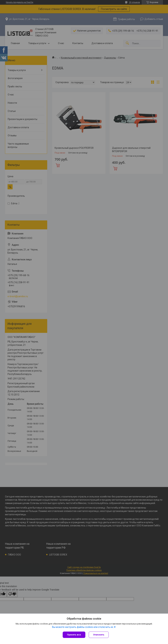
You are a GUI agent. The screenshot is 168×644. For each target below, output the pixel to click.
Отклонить (99, 635)
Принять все (74, 635)
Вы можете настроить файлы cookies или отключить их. (83, 627)
